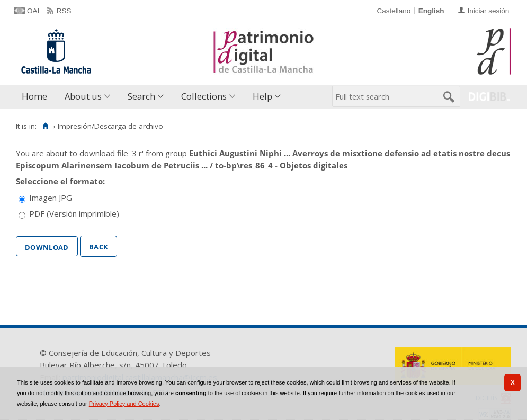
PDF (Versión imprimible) (74, 213)
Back (99, 246)
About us (83, 96)
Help (262, 96)
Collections (204, 96)
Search (141, 96)
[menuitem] (37, 97)
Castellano (394, 11)
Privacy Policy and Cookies (124, 404)
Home (34, 96)
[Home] (45, 126)
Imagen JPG (51, 198)
